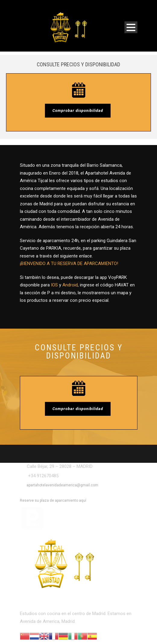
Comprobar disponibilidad (78, 110)
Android (70, 285)
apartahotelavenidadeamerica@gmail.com (62, 485)
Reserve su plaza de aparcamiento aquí (53, 500)
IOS (54, 285)
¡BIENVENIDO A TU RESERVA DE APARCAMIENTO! (69, 264)
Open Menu (131, 27)
